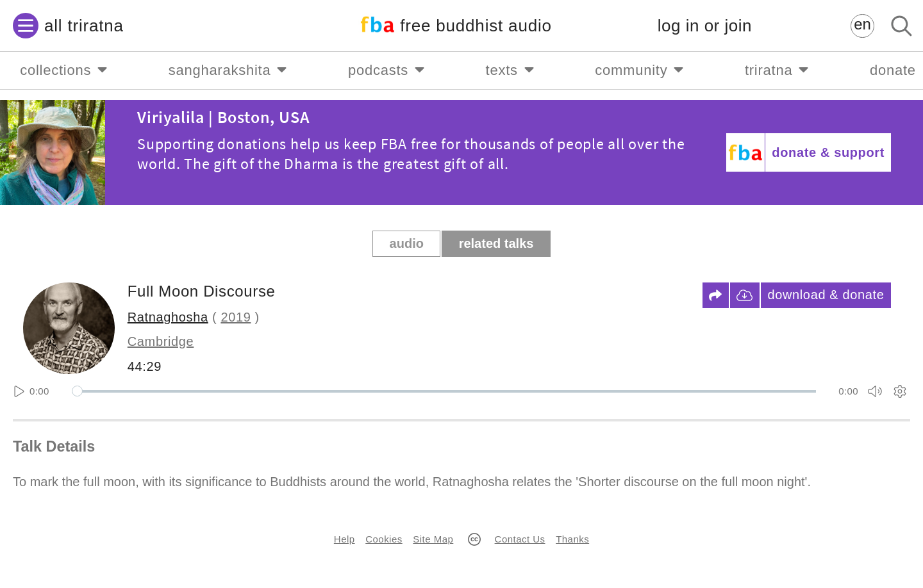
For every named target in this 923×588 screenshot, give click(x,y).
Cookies (384, 539)
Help (345, 539)
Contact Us (520, 539)
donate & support (828, 152)
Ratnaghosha (168, 317)
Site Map (433, 539)
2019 (236, 317)
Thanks (572, 539)
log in (705, 26)
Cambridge (161, 341)
